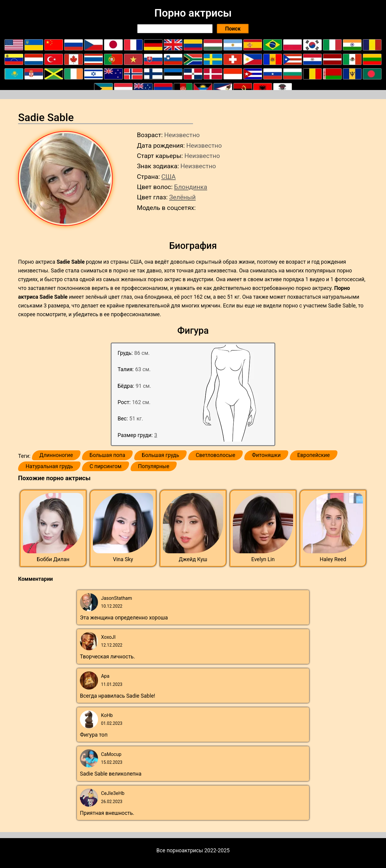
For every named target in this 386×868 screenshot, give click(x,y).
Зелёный (182, 197)
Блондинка (191, 187)
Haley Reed (333, 559)
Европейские (314, 455)
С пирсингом (106, 466)
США (169, 177)
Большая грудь (160, 455)
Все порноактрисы (180, 850)
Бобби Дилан (53, 559)
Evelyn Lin (263, 559)
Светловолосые (215, 455)
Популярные (154, 466)
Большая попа (107, 455)
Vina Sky (123, 559)
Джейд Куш (193, 559)
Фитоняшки (266, 455)
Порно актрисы (193, 13)
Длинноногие (56, 455)
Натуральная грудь (49, 466)
